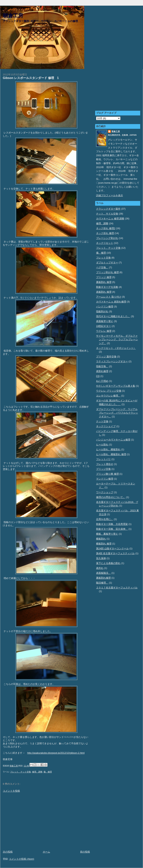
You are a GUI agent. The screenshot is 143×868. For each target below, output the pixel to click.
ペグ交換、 (102, 267)
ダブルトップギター (107, 263)
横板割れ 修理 (104, 544)
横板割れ (101, 539)
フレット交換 (103, 258)
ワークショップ (105, 492)
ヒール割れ (102, 445)
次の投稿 (8, 852)
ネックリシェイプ (106, 426)
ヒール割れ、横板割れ (108, 449)
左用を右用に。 (105, 519)
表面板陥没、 (103, 573)
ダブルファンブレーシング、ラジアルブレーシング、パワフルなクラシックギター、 (117, 413)
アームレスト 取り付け (109, 297)
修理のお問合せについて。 (111, 497)
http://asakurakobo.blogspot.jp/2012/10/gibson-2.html (56, 753)
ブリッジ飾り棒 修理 (107, 474)
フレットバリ (103, 459)
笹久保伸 (101, 558)
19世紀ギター (103, 326)
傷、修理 (48, 772)
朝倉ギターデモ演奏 (107, 287)
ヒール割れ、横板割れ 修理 (111, 454)
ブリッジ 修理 (104, 277)
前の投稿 (85, 852)
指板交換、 (102, 366)
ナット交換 (102, 421)
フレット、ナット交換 (20, 772)
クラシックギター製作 (108, 209)
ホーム (46, 852)
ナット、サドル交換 (107, 214)
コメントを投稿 (11, 791)
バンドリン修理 (105, 307)
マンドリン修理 (105, 479)
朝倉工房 (13, 16)
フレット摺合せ (105, 464)
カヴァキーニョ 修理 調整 (110, 219)
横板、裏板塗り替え (107, 534)
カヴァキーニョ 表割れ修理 (111, 302)
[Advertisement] (46, 821)
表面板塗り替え (105, 321)
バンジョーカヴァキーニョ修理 (113, 440)
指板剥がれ (102, 311)
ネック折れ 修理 (105, 233)
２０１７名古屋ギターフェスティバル (117, 588)
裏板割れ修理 (103, 578)
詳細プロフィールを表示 (110, 195)
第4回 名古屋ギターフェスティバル (115, 553)
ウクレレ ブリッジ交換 (109, 391)
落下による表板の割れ (108, 563)
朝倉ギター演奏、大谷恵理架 (112, 524)
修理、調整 (37, 772)
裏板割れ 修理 (104, 282)
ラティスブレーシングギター (112, 361)
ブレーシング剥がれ (107, 238)
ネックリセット (105, 243)
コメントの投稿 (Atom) (22, 859)
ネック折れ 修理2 (106, 228)
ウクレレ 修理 (104, 331)
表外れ (100, 568)
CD (98, 376)
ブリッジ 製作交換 (106, 357)
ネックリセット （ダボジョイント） (116, 348)
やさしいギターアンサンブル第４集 (116, 386)
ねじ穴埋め (102, 381)
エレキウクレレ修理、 (108, 396)
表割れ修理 (102, 371)
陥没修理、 (102, 583)
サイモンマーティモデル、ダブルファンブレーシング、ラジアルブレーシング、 (117, 340)
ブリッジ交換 (103, 469)
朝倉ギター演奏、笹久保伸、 (112, 529)
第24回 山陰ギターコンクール (112, 548)
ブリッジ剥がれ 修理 (107, 272)
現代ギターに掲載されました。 (113, 316)
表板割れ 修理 (104, 292)
